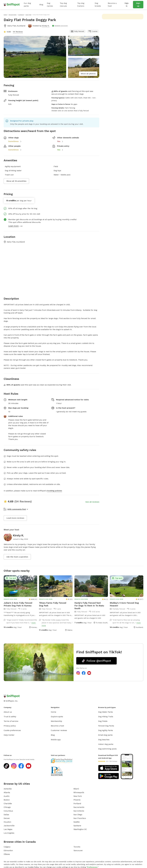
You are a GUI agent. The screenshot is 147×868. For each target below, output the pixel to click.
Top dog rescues (63, 5)
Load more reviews (15, 518)
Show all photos (88, 74)
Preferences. (92, 867)
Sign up (138, 5)
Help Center (9, 735)
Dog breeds (98, 5)
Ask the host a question (17, 557)
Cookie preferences (12, 730)
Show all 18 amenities (16, 181)
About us (8, 712)
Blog (41, 5)
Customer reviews (59, 730)
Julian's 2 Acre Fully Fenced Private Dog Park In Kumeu (18, 604)
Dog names (50, 5)
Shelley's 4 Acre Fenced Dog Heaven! (124, 604)
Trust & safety (10, 717)
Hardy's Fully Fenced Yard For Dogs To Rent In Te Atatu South (89, 606)
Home (54, 712)
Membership (56, 721)
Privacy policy (10, 726)
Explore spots (57, 717)
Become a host (112, 5)
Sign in (127, 5)
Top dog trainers (81, 5)
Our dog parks (27, 5)
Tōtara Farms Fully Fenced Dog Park (53, 604)
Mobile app (56, 740)
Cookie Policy (33, 867)
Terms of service (11, 721)
